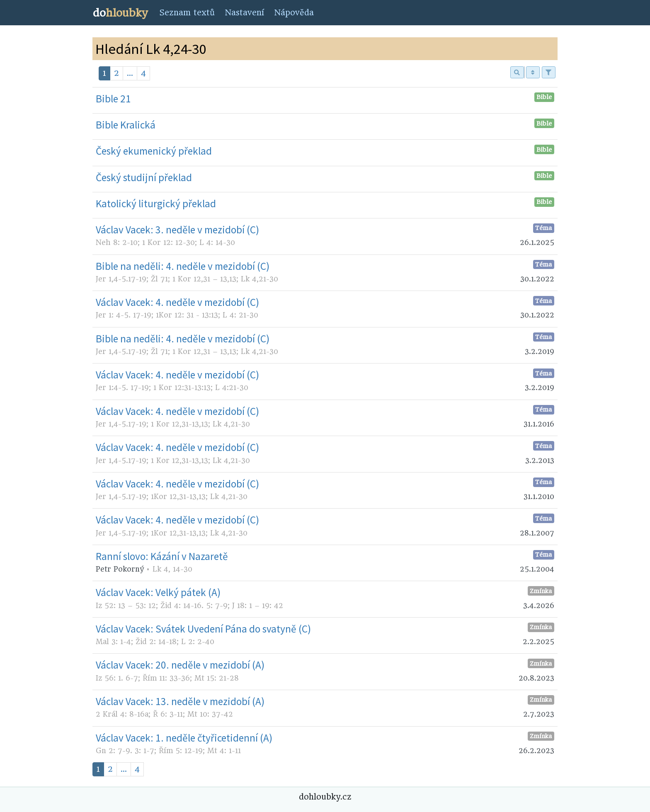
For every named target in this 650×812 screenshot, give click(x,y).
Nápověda (294, 13)
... (130, 73)
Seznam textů (187, 13)
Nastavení (244, 13)
